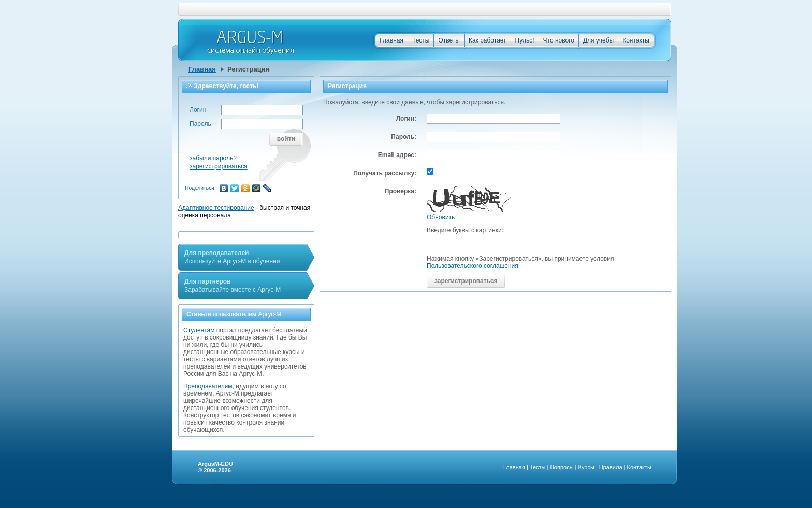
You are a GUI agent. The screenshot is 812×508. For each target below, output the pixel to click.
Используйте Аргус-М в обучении (232, 257)
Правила (611, 467)
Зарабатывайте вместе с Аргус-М (233, 286)
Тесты (421, 40)
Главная (392, 40)
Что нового (559, 40)
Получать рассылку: (385, 173)
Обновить (441, 217)
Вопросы (562, 467)
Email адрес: (397, 155)
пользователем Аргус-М (247, 314)
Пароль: (404, 137)
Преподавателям (208, 386)
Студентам (199, 330)
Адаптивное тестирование (216, 208)
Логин (198, 110)
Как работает (488, 40)
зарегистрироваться (219, 166)
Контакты (636, 40)
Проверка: (401, 191)
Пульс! (525, 40)
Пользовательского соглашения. (473, 266)
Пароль (200, 124)
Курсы (586, 467)
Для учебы (598, 40)
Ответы (449, 40)
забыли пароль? (213, 158)
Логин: (406, 119)
